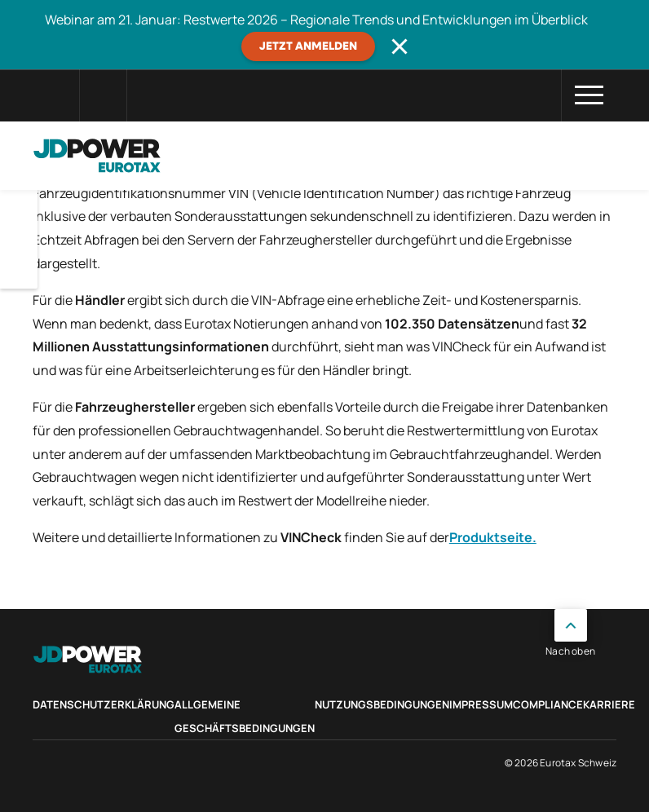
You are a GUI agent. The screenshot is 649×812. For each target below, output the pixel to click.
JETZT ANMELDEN (308, 46)
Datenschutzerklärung (104, 704)
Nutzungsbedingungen (382, 704)
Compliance (548, 704)
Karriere (609, 704)
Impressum (481, 704)
